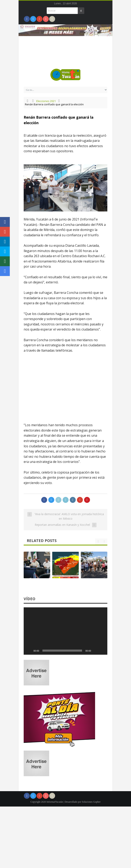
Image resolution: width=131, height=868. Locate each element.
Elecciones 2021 (46, 101)
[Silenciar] (95, 651)
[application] (65, 631)
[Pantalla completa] (102, 651)
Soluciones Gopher (91, 802)
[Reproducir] (29, 651)
